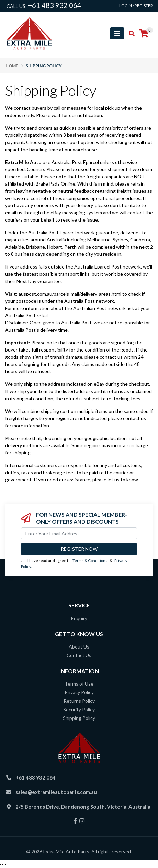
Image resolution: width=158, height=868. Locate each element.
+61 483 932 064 (55, 5)
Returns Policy (79, 701)
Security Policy (79, 709)
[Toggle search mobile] (130, 34)
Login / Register (136, 6)
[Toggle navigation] (117, 33)
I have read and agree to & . (74, 563)
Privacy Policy (79, 692)
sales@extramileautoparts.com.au (56, 792)
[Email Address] (79, 533)
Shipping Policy (79, 718)
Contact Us (79, 655)
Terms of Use (79, 684)
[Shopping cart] (144, 34)
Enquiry (79, 618)
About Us (79, 647)
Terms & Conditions (90, 561)
